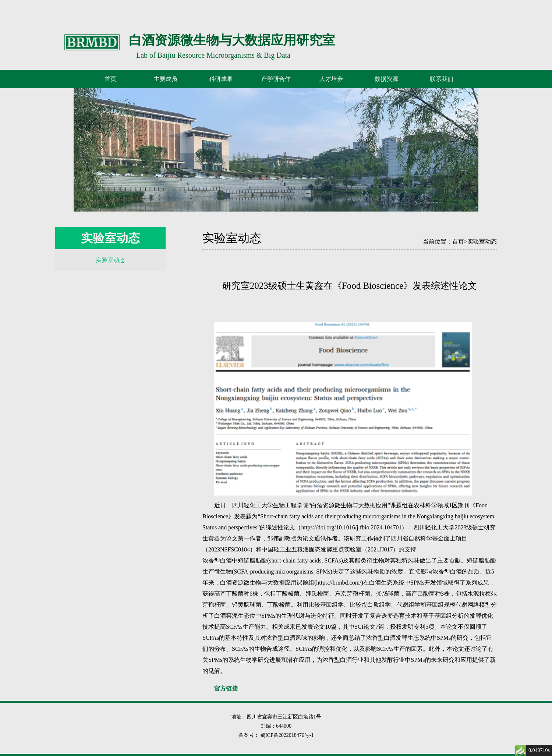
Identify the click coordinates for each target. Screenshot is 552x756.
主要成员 (166, 79)
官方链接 (226, 688)
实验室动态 (110, 260)
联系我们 (442, 79)
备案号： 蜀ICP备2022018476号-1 (276, 735)
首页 (110, 79)
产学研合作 (276, 79)
